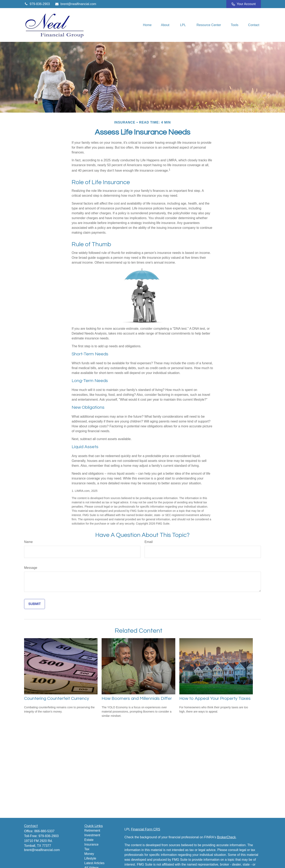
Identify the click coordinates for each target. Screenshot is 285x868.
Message (31, 568)
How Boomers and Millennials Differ (137, 699)
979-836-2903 (37, 4)
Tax (87, 849)
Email (149, 542)
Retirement (92, 831)
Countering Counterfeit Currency (57, 699)
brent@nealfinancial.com (76, 4)
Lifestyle (90, 858)
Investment (92, 835)
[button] (147, 25)
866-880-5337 (44, 831)
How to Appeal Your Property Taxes (215, 699)
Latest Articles (95, 863)
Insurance (91, 844)
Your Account (244, 4)
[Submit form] (35, 604)
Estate (89, 840)
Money (89, 854)
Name (28, 542)
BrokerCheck (226, 837)
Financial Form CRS (146, 829)
